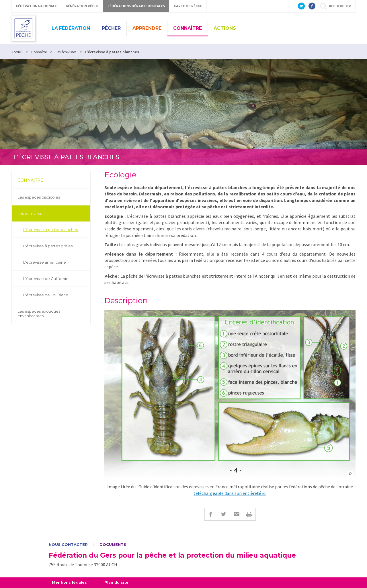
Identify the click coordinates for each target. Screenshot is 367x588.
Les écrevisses (31, 213)
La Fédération (71, 28)
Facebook (211, 514)
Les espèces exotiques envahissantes (39, 313)
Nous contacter (68, 545)
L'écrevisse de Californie (46, 279)
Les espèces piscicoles (39, 197)
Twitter (223, 514)
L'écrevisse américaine (45, 262)
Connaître (188, 28)
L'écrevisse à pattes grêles (48, 246)
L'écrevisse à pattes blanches (50, 230)
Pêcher (111, 28)
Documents (113, 545)
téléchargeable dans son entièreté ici (230, 493)
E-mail (236, 514)
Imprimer (249, 514)
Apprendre (147, 28)
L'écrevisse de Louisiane (46, 295)
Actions (225, 28)
